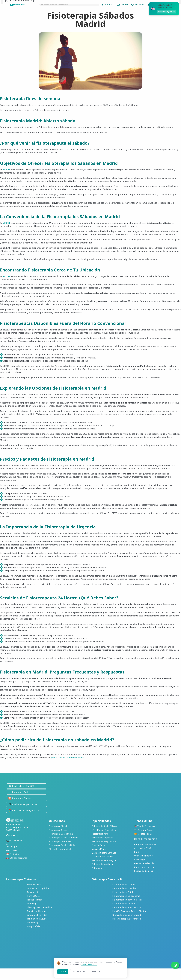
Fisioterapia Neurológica (104, 860)
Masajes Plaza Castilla (102, 857)
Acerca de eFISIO (143, 848)
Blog (137, 852)
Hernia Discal (34, 896)
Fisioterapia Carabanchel (61, 834)
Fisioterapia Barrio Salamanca (64, 838)
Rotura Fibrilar (34, 884)
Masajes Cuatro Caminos (104, 853)
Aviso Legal (140, 859)
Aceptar (63, 971)
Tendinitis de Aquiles (37, 919)
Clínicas (107, 4)
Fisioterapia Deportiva (103, 838)
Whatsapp (27, 845)
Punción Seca (98, 845)
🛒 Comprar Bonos (144, 830)
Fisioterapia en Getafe (123, 892)
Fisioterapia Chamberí (60, 841)
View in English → (167, 11)
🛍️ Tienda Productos (145, 826)
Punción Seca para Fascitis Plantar (129, 911)
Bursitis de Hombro (37, 911)
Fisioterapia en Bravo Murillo (127, 907)
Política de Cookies (144, 871)
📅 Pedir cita (12, 854)
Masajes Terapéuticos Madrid (127, 919)
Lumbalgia (32, 903)
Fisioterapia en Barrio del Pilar (127, 900)
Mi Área (137, 4)
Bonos (122, 4)
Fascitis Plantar (34, 900)
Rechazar (96, 971)
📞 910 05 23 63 (14, 841)
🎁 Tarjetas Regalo (143, 834)
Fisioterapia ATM (100, 834)
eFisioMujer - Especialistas (104, 830)
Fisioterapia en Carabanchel (126, 896)
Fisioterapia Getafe (58, 830)
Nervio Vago (33, 923)
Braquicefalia (34, 926)
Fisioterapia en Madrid (123, 884)
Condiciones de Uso (144, 867)
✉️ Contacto (12, 850)
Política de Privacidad (145, 863)
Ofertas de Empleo (143, 856)
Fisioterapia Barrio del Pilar (62, 845)
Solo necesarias (79, 971)
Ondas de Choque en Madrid (127, 915)
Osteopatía (97, 868)
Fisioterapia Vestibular (103, 864)
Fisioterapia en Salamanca (125, 903)
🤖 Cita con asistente (17, 858)
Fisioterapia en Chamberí (125, 888)
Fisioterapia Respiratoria (104, 841)
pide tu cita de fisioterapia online (67, 758)
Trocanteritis (33, 892)
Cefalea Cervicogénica (38, 888)
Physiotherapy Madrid (60, 849)
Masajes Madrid (99, 849)
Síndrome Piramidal (37, 915)
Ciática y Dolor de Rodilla (39, 907)
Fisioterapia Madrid (59, 826)
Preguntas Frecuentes (145, 844)
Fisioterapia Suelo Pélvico (104, 826)
